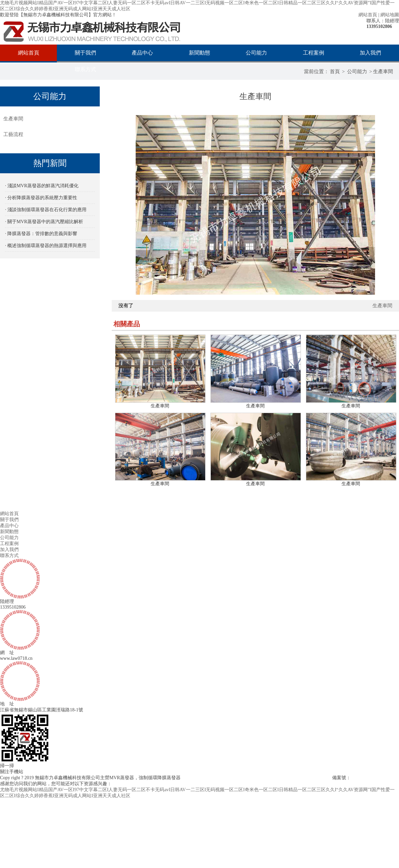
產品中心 (142, 53)
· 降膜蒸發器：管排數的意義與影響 (41, 234)
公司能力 (256, 53)
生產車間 (383, 72)
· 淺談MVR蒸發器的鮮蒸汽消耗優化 (42, 186)
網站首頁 (368, 15)
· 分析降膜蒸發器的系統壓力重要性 (41, 198)
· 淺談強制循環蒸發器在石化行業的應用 (46, 210)
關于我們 (85, 53)
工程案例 (314, 53)
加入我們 (370, 53)
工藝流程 (13, 134)
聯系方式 (85, 69)
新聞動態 (199, 53)
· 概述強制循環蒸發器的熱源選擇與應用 (46, 246)
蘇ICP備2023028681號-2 (375, 778)
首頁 (335, 72)
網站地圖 (390, 15)
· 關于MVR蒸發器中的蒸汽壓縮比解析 (44, 222)
